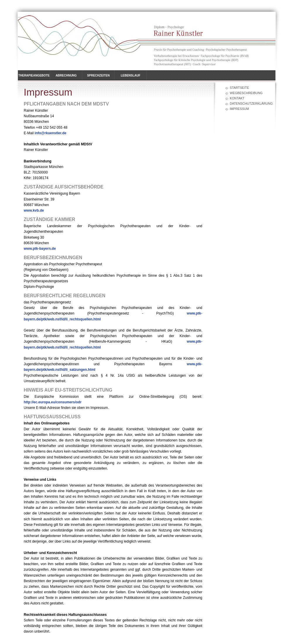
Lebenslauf (130, 75)
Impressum (239, 109)
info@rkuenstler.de (50, 133)
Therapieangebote (34, 75)
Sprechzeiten (98, 75)
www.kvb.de (34, 210)
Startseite (239, 88)
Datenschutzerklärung (250, 103)
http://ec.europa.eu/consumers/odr (53, 402)
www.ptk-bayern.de (40, 249)
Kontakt (237, 98)
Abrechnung (66, 75)
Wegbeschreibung (246, 93)
